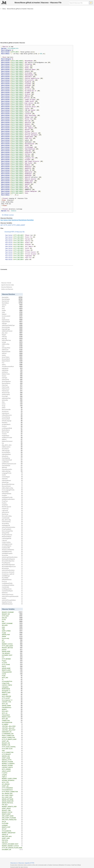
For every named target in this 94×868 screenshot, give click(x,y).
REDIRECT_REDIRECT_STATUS (12, 846)
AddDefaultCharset (12, 331)
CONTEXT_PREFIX (12, 685)
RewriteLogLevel (12, 507)
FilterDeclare (12, 391)
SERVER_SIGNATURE (12, 801)
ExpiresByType (12, 329)
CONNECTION (12, 721)
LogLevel (12, 540)
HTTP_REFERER (12, 659)
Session (12, 376)
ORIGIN (12, 636)
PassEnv (12, 503)
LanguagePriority (12, 473)
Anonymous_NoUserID (12, 572)
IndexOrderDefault (12, 460)
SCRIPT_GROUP (12, 808)
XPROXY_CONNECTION (12, 737)
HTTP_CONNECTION (12, 752)
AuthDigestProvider (12, 497)
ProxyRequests (12, 563)
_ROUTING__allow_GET (12, 728)
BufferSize (12, 593)
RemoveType (12, 432)
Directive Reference (7, 287)
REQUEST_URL (12, 743)
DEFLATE (12, 618)
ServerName (12, 449)
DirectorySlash (12, 419)
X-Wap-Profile (12, 683)
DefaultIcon (12, 456)
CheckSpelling (12, 458)
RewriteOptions (12, 383)
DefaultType (12, 482)
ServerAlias (12, 555)
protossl (12, 650)
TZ (12, 679)
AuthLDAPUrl (12, 512)
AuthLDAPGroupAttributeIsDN (12, 596)
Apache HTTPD (30, 863)
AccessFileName (12, 546)
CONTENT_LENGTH (12, 767)
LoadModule (12, 462)
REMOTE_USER (12, 693)
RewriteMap (12, 492)
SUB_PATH (12, 842)
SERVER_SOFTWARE (12, 799)
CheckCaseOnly (12, 522)
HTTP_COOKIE (12, 664)
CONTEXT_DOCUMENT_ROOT (12, 844)
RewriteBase (12, 303)
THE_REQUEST (12, 653)
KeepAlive (12, 423)
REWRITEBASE (12, 689)
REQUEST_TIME (12, 810)
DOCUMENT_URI (11, 850)
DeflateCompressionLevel (12, 464)
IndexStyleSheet (12, 454)
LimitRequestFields (12, 583)
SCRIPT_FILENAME (12, 623)
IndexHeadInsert (12, 480)
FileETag (12, 337)
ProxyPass (12, 501)
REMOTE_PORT (12, 827)
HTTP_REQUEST (12, 754)
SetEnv (12, 365)
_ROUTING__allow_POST (12, 730)
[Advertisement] (47, 25)
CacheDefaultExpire (12, 591)
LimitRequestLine (12, 589)
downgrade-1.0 (12, 691)
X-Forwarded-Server (12, 790)
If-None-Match (12, 715)
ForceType (12, 396)
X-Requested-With (12, 672)
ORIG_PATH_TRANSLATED (12, 820)
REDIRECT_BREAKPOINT (12, 833)
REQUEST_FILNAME (12, 762)
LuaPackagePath (12, 538)
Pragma (12, 661)
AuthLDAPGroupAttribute (12, 600)
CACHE (12, 674)
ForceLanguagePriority (12, 490)
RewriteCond (15, 220)
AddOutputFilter (12, 398)
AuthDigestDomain (12, 544)
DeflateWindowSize (12, 604)
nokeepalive (12, 687)
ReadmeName (12, 430)
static (12, 627)
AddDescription (12, 447)
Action (12, 404)
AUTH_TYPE (12, 782)
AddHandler (12, 370)
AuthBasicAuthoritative (12, 499)
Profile (12, 676)
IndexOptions (12, 413)
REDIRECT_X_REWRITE (12, 764)
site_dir (12, 821)
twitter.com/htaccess (7, 289)
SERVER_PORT (12, 635)
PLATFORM (12, 823)
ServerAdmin (12, 523)
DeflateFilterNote (12, 494)
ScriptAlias (12, 505)
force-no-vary (12, 638)
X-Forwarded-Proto (12, 681)
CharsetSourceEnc (12, 469)
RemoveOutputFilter (12, 531)
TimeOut (12, 434)
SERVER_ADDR (12, 651)
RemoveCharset (12, 486)
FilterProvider (12, 387)
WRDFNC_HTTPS (12, 760)
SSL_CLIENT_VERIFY (12, 795)
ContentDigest (12, 477)
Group (12, 406)
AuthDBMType (12, 576)
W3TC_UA (12, 713)
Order (10, 220)
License (11, 215)
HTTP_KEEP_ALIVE (12, 749)
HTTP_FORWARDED (12, 788)
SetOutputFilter (12, 348)
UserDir (12, 475)
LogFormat (12, 510)
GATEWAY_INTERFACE (12, 780)
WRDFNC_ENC (12, 756)
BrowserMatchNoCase (12, 484)
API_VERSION (12, 784)
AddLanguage (12, 451)
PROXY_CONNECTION (12, 735)
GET (2, 225)
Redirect (12, 314)
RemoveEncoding (12, 516)
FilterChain (12, 385)
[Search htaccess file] (79, 3)
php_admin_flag (12, 520)
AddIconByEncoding (12, 488)
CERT (12, 750)
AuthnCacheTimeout (12, 594)
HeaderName (12, 436)
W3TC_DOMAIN (12, 769)
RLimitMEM (12, 578)
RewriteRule (30, 220)
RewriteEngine (23, 220)
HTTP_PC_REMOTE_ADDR (12, 739)
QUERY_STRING (12, 631)
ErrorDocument (12, 316)
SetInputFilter (12, 533)
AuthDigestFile (12, 525)
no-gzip (12, 633)
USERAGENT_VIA (12, 732)
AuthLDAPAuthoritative (12, 570)
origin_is (12, 777)
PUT (12, 657)
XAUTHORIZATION (12, 722)
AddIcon (12, 439)
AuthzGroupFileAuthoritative (12, 557)
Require (12, 335)
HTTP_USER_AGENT (19, 225)
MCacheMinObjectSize (12, 561)
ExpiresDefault (12, 322)
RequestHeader (12, 351)
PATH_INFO (12, 711)
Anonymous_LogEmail (12, 574)
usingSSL (12, 775)
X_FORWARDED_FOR (12, 734)
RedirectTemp (12, 374)
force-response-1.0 (12, 700)
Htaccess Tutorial (6, 283)
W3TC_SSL (12, 704)
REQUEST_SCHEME (12, 765)
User (12, 346)
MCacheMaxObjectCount (12, 566)
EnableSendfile (12, 548)
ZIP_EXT (12, 829)
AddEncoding (12, 344)
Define (12, 408)
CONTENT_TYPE (12, 702)
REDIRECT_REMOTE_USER (12, 807)
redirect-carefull (12, 771)
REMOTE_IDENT (12, 814)
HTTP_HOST (8, 225)
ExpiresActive (12, 320)
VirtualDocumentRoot (12, 366)
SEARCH (12, 709)
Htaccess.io (14, 863)
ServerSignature (12, 381)
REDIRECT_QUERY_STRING (12, 778)
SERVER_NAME (12, 668)
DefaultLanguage (12, 421)
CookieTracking (12, 542)
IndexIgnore (12, 368)
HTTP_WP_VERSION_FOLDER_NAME (12, 848)
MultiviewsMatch (12, 537)
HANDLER (12, 694)
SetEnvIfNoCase (12, 340)
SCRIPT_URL (12, 741)
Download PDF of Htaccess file (15, 232)
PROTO (12, 666)
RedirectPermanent (12, 441)
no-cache (12, 663)
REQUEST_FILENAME (12, 612)
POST (12, 642)
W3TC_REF (12, 719)
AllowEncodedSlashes (12, 550)
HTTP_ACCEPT (12, 698)
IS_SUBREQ (12, 724)
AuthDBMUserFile (12, 551)
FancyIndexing (12, 417)
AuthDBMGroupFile (12, 553)
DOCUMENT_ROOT (12, 655)
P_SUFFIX (12, 773)
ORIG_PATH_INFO (12, 836)
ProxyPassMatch (12, 529)
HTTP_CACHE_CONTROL (12, 747)
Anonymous (12, 411)
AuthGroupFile (12, 394)
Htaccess (21, 863)
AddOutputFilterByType (12, 325)
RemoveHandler (12, 409)
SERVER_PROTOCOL (12, 803)
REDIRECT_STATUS (12, 644)
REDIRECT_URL (12, 745)
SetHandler (12, 400)
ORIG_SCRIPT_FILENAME (12, 818)
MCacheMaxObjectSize (12, 565)
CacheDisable (12, 518)
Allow (12, 307)
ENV (12, 621)
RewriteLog (12, 514)
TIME (12, 629)
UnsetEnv (12, 495)
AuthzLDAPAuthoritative (12, 527)
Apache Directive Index (8, 285)
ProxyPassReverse (12, 535)
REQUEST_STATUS (12, 812)
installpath (12, 825)
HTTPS (12, 620)
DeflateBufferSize (12, 580)
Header (12, 310)
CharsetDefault (12, 466)
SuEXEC (12, 598)
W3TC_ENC (12, 678)
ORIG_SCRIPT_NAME (12, 816)
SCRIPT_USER (12, 838)
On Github (5, 215)
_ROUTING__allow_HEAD (12, 726)
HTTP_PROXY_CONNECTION (12, 792)
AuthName (12, 372)
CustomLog (12, 509)
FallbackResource (12, 415)
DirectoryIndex (12, 327)
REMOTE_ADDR (12, 670)
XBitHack (12, 467)
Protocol (12, 426)
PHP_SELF (12, 805)
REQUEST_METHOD (12, 648)
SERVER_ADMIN (12, 706)
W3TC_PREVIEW (12, 696)
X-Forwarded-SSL (12, 831)
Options (6, 220)
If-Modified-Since (12, 707)
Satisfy (12, 355)
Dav (12, 443)
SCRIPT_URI (12, 786)
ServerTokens (12, 357)
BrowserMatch (12, 359)
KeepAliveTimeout (12, 602)
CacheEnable (12, 587)
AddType (12, 323)
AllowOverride (12, 393)
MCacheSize (12, 568)
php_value (12, 333)
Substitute (12, 479)
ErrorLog (12, 581)
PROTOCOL (12, 840)
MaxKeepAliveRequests (12, 559)
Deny (4, 9)
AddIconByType (12, 471)
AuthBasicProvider (12, 437)
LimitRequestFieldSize (12, 585)
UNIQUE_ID (12, 835)
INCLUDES (12, 625)
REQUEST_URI (12, 614)
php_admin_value (12, 445)
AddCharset (12, 350)
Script (12, 318)
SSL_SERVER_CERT (12, 793)
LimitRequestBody (12, 428)
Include (12, 342)
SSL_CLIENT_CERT (12, 797)
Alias (12, 402)
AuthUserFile (12, 380)
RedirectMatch (12, 361)
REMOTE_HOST (12, 717)
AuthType (12, 378)
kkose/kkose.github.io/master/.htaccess (20, 9)
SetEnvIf (12, 353)
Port (12, 363)
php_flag (12, 338)
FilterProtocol (12, 389)
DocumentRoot (12, 452)
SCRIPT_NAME (12, 758)
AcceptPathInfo (12, 424)
